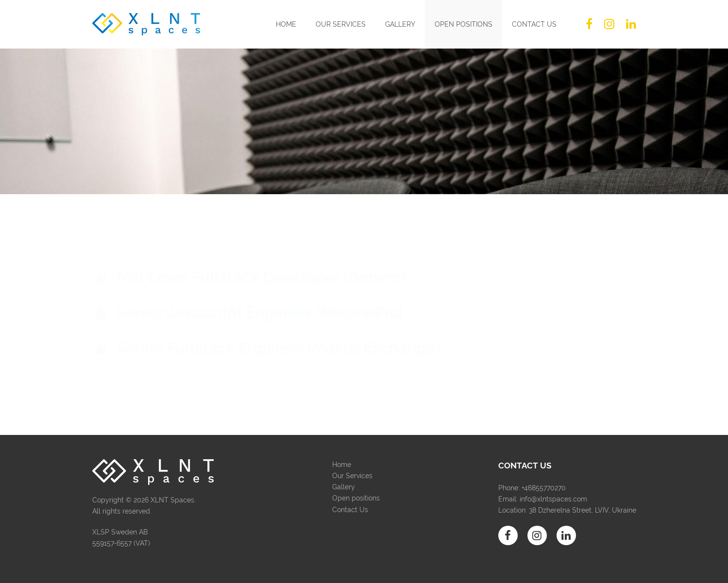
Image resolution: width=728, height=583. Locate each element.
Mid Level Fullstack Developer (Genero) (261, 267)
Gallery (400, 24)
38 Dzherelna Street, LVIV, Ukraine (583, 510)
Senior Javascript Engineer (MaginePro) (260, 307)
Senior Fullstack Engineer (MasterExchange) (278, 347)
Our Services (341, 24)
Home (286, 24)
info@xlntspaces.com (553, 499)
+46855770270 (544, 488)
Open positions (464, 24)
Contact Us (534, 24)
